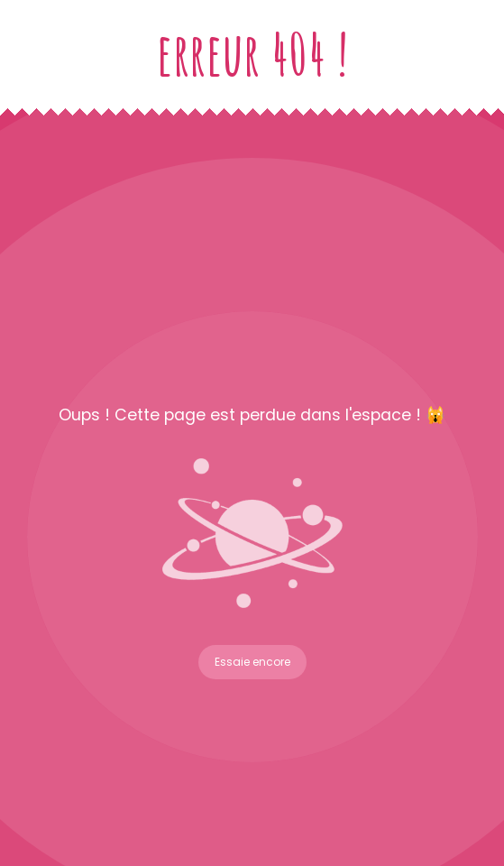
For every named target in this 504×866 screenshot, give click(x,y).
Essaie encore (252, 662)
